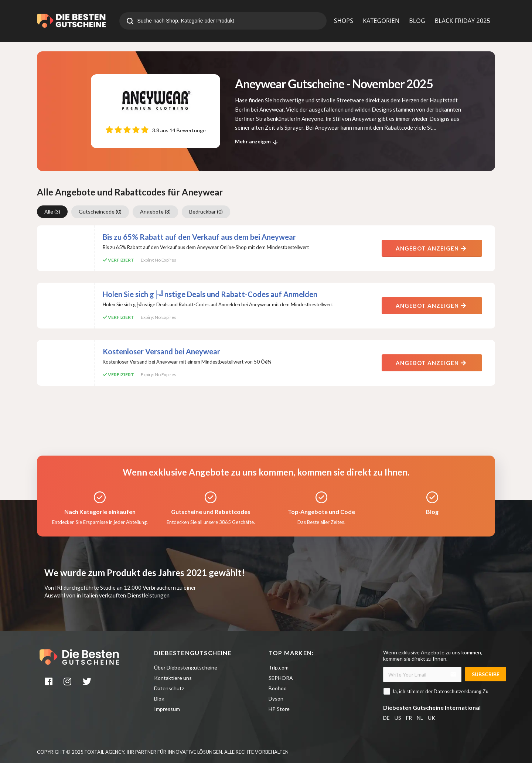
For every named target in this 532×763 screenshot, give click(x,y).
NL (420, 718)
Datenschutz (169, 688)
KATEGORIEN (381, 21)
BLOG (417, 21)
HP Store (279, 709)
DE (386, 718)
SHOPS (344, 21)
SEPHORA (281, 678)
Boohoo (278, 688)
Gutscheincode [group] (100, 212)
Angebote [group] (155, 212)
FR (409, 718)
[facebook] (49, 683)
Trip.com (279, 667)
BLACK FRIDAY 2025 (463, 21)
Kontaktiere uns (173, 678)
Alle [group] (52, 212)
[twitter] (88, 683)
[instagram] (68, 683)
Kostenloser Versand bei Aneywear (161, 351)
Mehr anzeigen (257, 142)
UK (432, 718)
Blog (159, 699)
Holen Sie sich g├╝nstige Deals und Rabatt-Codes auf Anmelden (210, 294)
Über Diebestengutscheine (186, 667)
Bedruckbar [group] (206, 212)
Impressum (167, 709)
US (398, 718)
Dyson (276, 699)
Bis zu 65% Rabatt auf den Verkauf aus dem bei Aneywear (199, 237)
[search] (130, 22)
